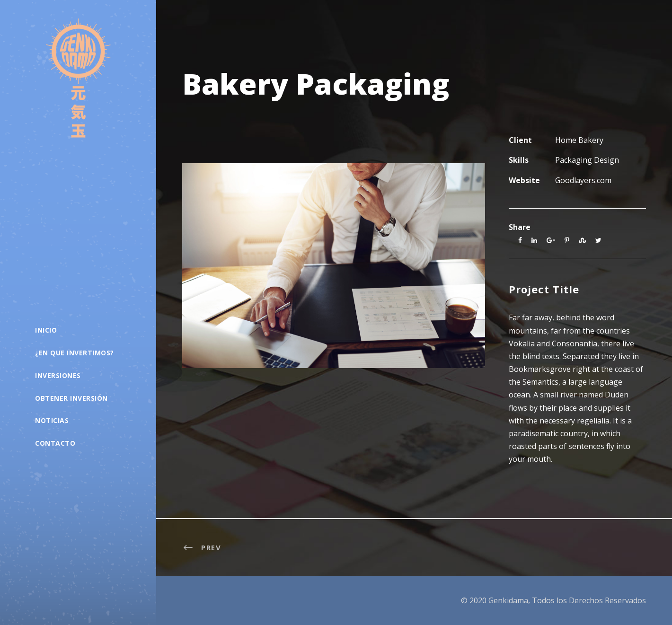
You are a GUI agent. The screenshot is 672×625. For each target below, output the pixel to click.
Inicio (46, 330)
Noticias (52, 420)
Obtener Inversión (71, 398)
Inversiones (58, 375)
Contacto (55, 443)
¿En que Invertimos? (75, 353)
